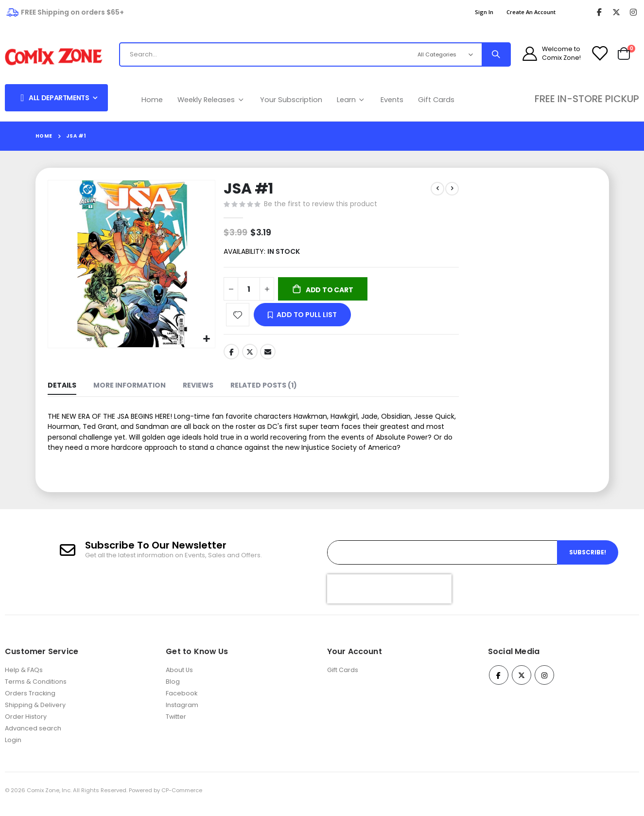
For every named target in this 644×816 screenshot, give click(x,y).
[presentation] (389, 597)
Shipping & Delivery (35, 713)
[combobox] (260, 54)
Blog (173, 689)
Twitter (249, 355)
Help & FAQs (24, 678)
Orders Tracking (30, 701)
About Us (179, 678)
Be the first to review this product (320, 205)
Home (152, 100)
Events (392, 100)
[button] (205, 338)
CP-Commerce (182, 798)
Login (13, 748)
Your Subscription (291, 100)
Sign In (484, 12)
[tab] (62, 390)
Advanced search (33, 736)
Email (267, 355)
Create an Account (531, 12)
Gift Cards (436, 100)
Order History (26, 724)
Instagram (182, 713)
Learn (352, 100)
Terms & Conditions (36, 689)
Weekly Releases (211, 100)
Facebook (230, 355)
